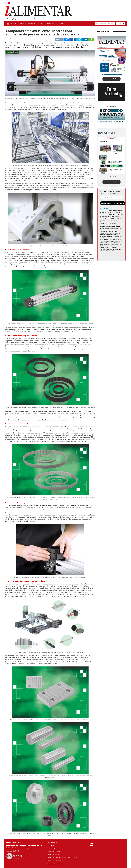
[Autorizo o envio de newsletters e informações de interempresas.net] (101, 210)
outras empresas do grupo (114, 238)
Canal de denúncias (54, 861)
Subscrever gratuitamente (113, 203)
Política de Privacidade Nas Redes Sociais (62, 858)
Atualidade (15, 24)
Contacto (50, 845)
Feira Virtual (41, 24)
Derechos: (115, 239)
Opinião (23, 24)
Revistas (51, 24)
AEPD (110, 249)
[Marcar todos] (101, 208)
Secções (31, 24)
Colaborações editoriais (55, 864)
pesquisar (120, 24)
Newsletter (60, 24)
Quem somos (52, 842)
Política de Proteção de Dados (107, 251)
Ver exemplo (114, 194)
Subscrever (111, 79)
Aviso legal (51, 849)
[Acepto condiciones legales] (101, 218)
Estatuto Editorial (13, 851)
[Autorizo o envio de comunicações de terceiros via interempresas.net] (101, 214)
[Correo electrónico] (111, 197)
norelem (81, 43)
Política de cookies (54, 855)
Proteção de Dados (54, 852)
